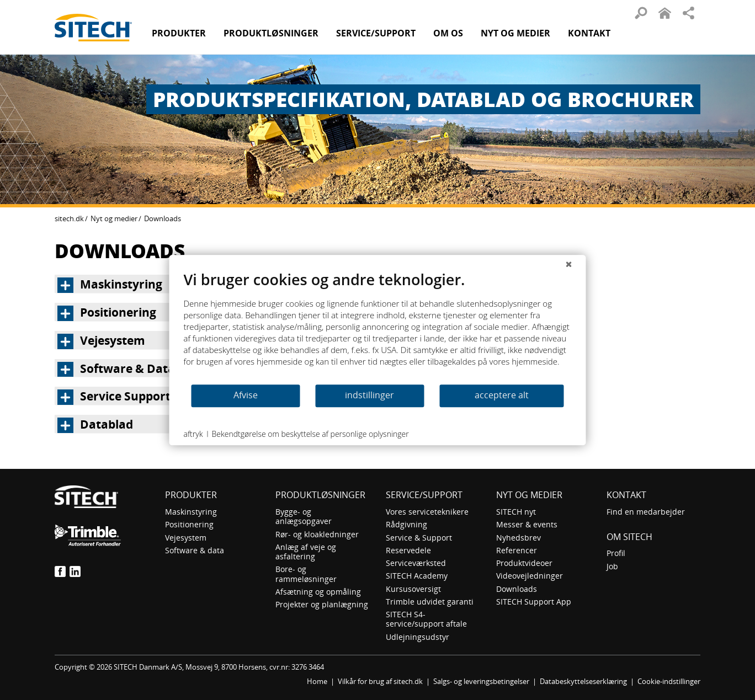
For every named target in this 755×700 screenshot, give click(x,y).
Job (612, 566)
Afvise (246, 395)
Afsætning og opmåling (318, 592)
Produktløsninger (320, 495)
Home (317, 681)
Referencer (517, 550)
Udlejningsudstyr (418, 637)
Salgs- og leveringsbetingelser (481, 681)
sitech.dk (69, 218)
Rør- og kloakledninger (317, 534)
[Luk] (569, 264)
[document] (378, 327)
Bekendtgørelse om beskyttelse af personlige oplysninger (310, 434)
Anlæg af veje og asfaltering (306, 552)
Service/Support (424, 495)
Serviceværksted (416, 563)
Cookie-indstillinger (669, 681)
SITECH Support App (534, 602)
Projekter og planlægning (322, 604)
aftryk (193, 434)
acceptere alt (502, 395)
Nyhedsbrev (519, 538)
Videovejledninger (530, 576)
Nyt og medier (114, 218)
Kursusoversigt (413, 589)
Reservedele (408, 550)
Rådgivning (406, 524)
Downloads (517, 589)
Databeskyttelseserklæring (583, 681)
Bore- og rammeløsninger (306, 574)
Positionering (189, 524)
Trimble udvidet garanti (430, 602)
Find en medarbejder (646, 512)
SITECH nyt (516, 512)
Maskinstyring (191, 512)
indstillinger (369, 395)
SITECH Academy (417, 576)
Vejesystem (186, 538)
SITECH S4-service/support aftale (426, 619)
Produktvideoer (524, 563)
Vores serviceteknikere (427, 512)
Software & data (195, 550)
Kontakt (589, 33)
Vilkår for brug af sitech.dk (380, 681)
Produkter (179, 33)
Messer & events (527, 524)
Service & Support (419, 538)
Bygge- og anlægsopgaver (304, 516)
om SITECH (629, 537)
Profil (616, 553)
